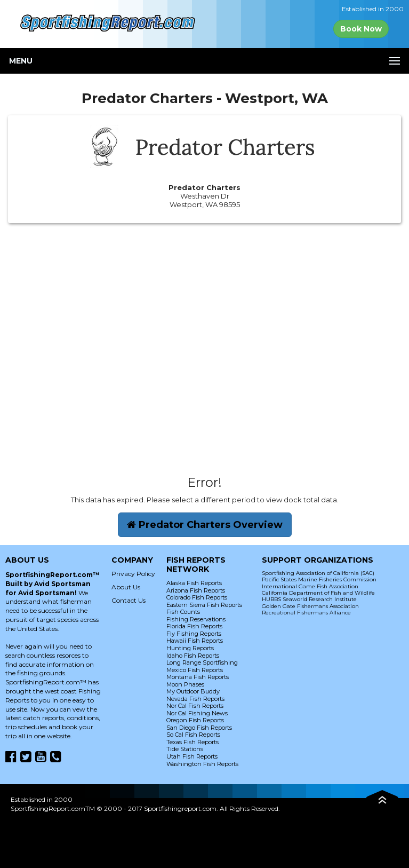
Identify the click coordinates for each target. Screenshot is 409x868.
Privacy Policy (133, 574)
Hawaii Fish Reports (195, 641)
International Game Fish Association (310, 586)
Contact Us (129, 600)
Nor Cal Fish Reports (195, 706)
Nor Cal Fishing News (197, 713)
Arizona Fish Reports (196, 590)
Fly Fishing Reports (194, 634)
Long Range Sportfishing (202, 662)
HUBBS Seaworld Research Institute (309, 599)
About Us (126, 587)
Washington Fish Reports (202, 764)
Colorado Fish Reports (197, 597)
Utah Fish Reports (192, 756)
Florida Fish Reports (194, 626)
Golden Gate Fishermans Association (310, 606)
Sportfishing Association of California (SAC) (318, 573)
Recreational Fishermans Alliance (306, 613)
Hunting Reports (190, 648)
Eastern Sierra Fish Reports (204, 605)
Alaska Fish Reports (194, 583)
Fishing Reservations (196, 619)
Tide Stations (185, 749)
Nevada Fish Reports (195, 699)
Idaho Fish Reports (193, 656)
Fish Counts (183, 612)
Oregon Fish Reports (195, 720)
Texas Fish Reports (193, 742)
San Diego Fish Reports (199, 728)
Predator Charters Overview (205, 525)
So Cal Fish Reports (193, 735)
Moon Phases (185, 684)
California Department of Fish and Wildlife (318, 593)
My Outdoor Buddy (193, 691)
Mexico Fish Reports (195, 670)
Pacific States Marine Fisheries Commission (319, 579)
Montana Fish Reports (198, 677)
